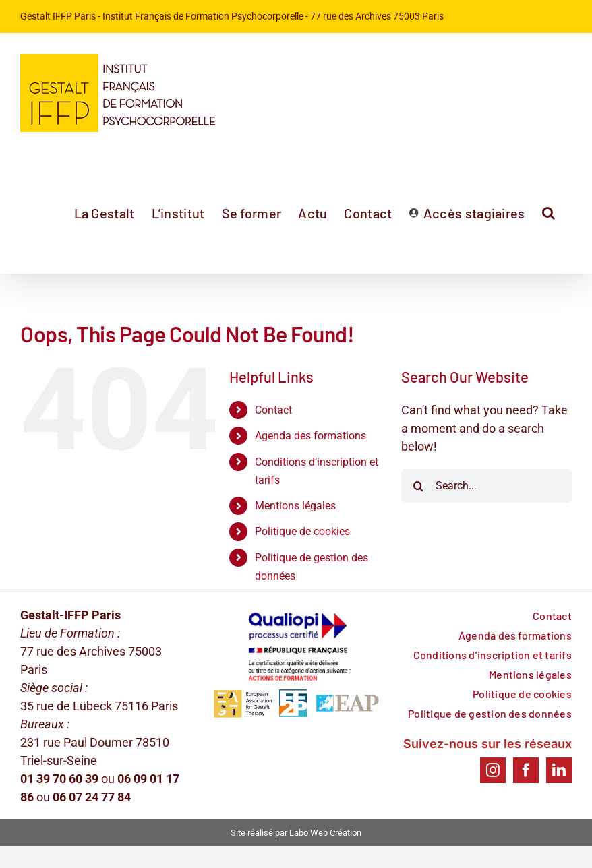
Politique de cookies (302, 531)
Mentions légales (295, 506)
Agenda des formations (310, 436)
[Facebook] (526, 770)
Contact (273, 410)
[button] (549, 213)
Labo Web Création (325, 833)
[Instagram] (493, 770)
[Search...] (486, 486)
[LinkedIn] (559, 770)
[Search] (418, 486)
